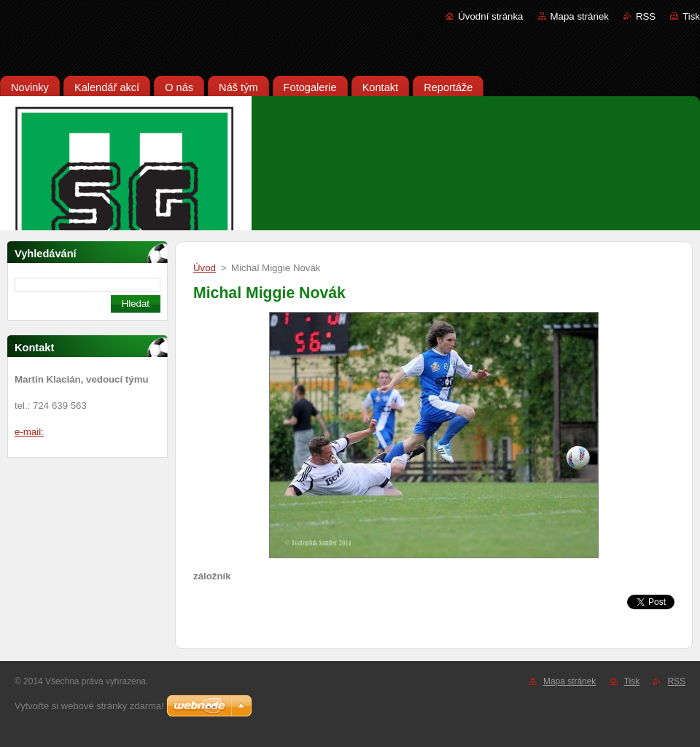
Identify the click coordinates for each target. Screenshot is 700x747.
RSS (646, 16)
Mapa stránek (580, 16)
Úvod (205, 268)
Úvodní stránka (490, 16)
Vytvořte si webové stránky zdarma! (89, 706)
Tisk (691, 16)
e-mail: (29, 432)
